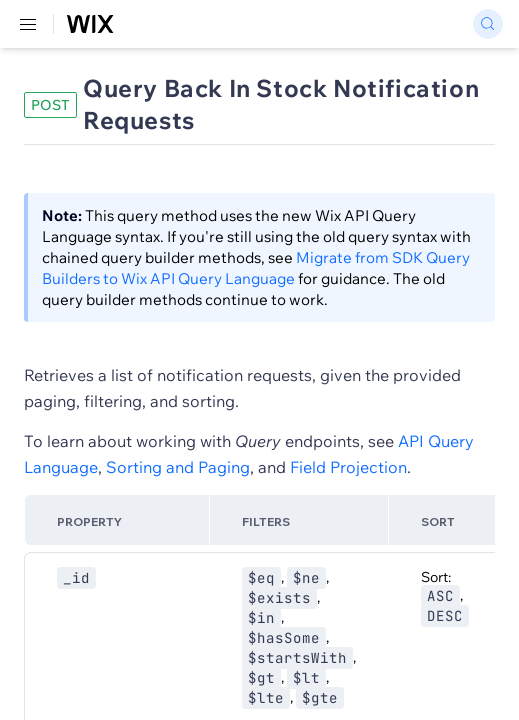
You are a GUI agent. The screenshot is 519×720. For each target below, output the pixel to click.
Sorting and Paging (178, 467)
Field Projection (348, 467)
